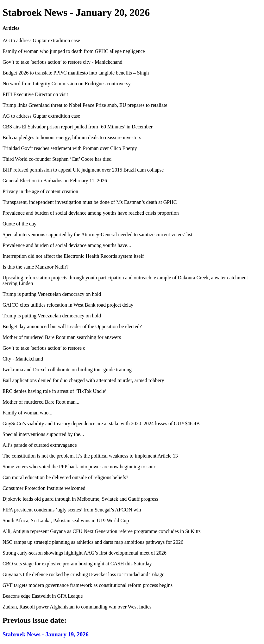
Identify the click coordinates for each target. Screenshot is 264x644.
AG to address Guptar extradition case (41, 40)
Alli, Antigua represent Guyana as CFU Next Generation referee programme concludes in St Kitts (102, 531)
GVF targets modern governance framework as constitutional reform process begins (88, 585)
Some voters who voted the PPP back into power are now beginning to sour (79, 467)
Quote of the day (19, 224)
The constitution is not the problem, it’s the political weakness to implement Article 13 (90, 456)
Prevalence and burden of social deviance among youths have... (67, 245)
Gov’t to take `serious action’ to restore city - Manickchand (62, 62)
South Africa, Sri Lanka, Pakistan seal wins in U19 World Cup (66, 520)
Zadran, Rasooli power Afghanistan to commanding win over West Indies (77, 607)
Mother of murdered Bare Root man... (41, 402)
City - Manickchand (23, 359)
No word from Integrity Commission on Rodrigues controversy (67, 84)
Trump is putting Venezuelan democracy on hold (52, 294)
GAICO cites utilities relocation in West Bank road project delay (68, 305)
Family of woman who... (27, 413)
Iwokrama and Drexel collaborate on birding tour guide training (67, 370)
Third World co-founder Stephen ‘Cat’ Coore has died (57, 159)
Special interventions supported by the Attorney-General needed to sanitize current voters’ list (97, 234)
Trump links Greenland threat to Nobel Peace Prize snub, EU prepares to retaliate (85, 105)
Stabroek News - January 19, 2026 (46, 634)
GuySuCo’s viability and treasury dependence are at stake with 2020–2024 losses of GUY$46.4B (101, 423)
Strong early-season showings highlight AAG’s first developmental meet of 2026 (85, 553)
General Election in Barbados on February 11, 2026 (55, 181)
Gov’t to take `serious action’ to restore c (44, 348)
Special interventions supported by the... (43, 434)
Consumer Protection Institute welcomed (44, 488)
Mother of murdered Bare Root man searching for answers (62, 337)
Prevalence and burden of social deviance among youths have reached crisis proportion (91, 213)
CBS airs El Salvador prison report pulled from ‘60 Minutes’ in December (78, 127)
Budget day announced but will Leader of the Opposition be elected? (72, 326)
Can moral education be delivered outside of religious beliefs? (65, 477)
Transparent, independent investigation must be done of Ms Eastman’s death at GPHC (90, 202)
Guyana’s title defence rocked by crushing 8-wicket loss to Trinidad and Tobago (84, 574)
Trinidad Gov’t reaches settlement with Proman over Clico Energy (70, 148)
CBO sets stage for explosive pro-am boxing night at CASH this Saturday (77, 564)
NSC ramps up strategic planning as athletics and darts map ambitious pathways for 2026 (93, 542)
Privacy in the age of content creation (40, 191)
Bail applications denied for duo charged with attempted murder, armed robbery (83, 380)
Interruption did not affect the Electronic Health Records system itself (73, 256)
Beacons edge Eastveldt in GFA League (43, 596)
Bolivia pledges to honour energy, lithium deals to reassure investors (72, 137)
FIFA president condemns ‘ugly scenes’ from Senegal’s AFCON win (72, 510)
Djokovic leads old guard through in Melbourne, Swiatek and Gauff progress (80, 499)
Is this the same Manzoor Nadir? (35, 267)
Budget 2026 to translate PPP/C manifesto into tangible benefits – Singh (76, 73)
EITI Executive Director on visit (35, 94)
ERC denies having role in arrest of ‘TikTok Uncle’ (55, 391)
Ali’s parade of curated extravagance (40, 445)
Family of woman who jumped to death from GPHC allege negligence (74, 51)
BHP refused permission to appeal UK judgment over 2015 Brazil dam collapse (83, 170)
